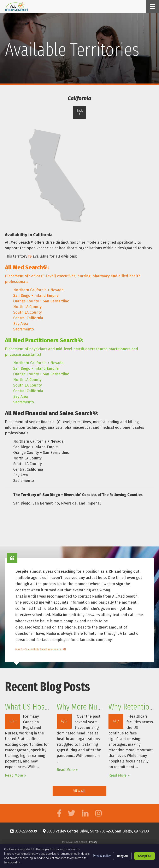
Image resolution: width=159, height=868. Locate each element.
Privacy (93, 842)
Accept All (145, 856)
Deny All (122, 856)
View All (79, 791)
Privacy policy (102, 856)
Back (80, 112)
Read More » (16, 775)
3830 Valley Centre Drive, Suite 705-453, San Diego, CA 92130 (96, 831)
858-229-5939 (24, 831)
